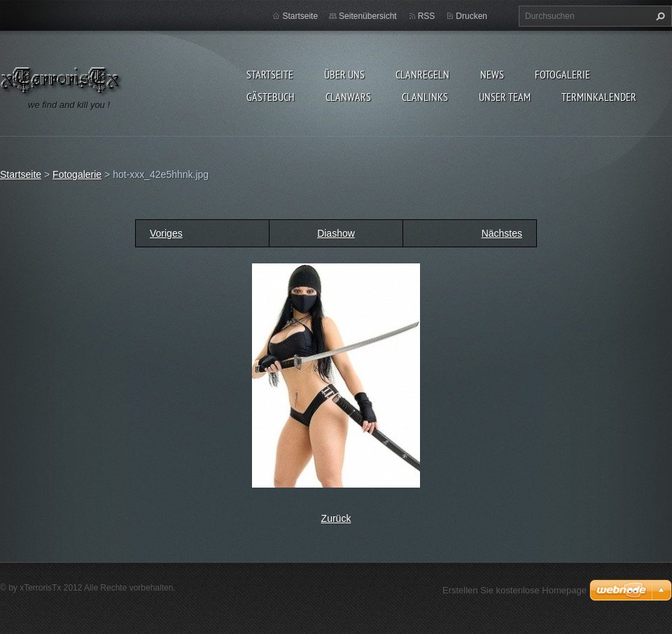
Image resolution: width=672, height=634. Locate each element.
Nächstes (502, 233)
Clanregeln (422, 74)
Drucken (471, 16)
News (492, 74)
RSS (427, 16)
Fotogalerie (562, 74)
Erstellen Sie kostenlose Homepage (514, 590)
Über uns (344, 74)
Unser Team (505, 97)
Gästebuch (271, 97)
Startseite (270, 74)
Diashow (336, 233)
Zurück (336, 518)
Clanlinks (425, 97)
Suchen (659, 16)
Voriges (166, 233)
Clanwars (348, 97)
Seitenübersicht (368, 16)
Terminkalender (599, 97)
